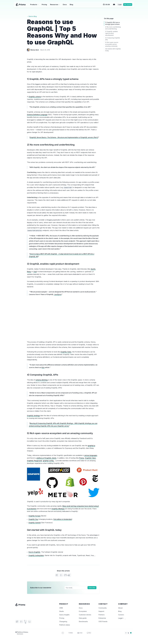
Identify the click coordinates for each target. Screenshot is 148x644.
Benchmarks (83, 621)
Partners (102, 615)
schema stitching (42, 380)
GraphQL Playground (34, 461)
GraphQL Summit (35, 523)
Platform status (65, 625)
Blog (71, 5)
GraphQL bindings (33, 416)
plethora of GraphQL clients (47, 458)
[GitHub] (30, 622)
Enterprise (102, 618)
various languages (91, 455)
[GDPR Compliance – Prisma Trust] (63, 633)
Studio (62, 611)
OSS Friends (103, 621)
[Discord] (114, 5)
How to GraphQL (34, 552)
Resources (55, 5)
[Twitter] (21, 622)
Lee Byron (58, 294)
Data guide (83, 618)
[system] (131, 633)
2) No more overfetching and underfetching (51, 145)
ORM (61, 608)
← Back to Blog (32, 16)
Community (103, 608)
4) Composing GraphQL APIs (43, 375)
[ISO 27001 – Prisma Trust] (80, 633)
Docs (65, 5)
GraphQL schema (35, 97)
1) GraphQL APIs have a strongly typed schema (53, 79)
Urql (35, 272)
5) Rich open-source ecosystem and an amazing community (60, 433)
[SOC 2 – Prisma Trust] (89, 633)
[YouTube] (25, 622)
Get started (128, 4)
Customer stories (85, 615)
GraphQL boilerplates (36, 555)
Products (34, 5)
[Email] (76, 588)
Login (120, 4)
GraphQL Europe (34, 516)
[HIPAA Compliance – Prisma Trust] (71, 633)
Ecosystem (83, 611)
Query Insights (64, 615)
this (43, 367)
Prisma (82, 458)
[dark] (128, 633)
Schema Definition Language (37, 115)
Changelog (63, 621)
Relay (29, 272)
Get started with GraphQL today (44, 530)
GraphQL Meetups (58, 509)
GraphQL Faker (66, 352)
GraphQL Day (33, 519)
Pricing (44, 5)
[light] (126, 633)
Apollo (93, 269)
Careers (121, 615)
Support (101, 611)
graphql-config (48, 461)
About (120, 608)
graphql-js (92, 446)
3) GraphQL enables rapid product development (53, 264)
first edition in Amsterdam (63, 519)
